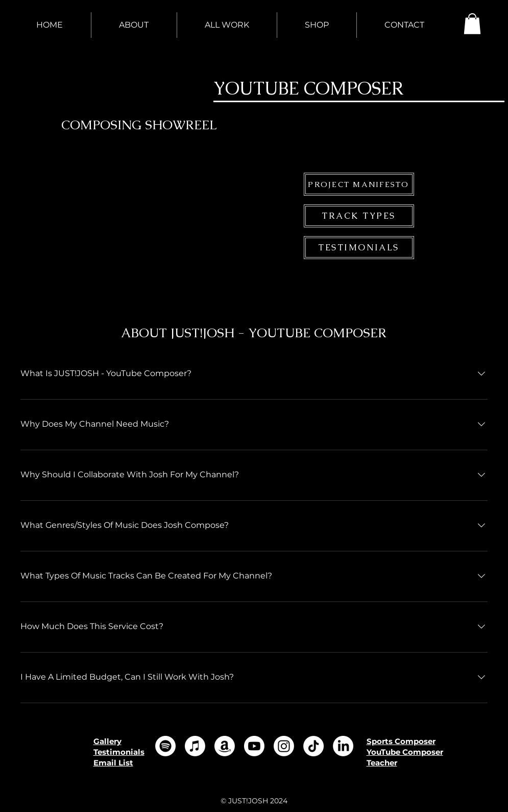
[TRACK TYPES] (359, 216)
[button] (472, 24)
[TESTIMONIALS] (359, 248)
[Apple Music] (195, 746)
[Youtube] (254, 746)
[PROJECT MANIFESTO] (359, 184)
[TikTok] (313, 746)
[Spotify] (165, 746)
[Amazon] (225, 746)
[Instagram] (284, 746)
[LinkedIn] (343, 746)
